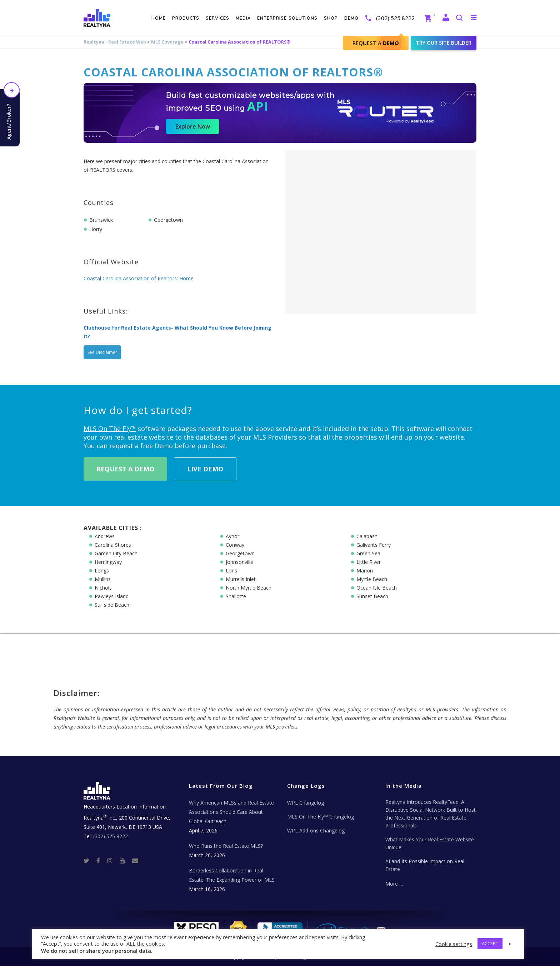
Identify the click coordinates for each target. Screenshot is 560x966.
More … (394, 884)
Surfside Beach (112, 605)
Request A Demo (125, 469)
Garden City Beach (116, 553)
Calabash (367, 536)
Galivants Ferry (374, 545)
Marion (365, 570)
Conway (235, 545)
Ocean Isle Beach (377, 588)
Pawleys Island (112, 596)
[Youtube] (125, 860)
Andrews (105, 536)
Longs (102, 570)
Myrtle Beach (372, 579)
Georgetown (240, 553)
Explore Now (193, 126)
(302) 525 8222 (395, 18)
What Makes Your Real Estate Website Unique (430, 843)
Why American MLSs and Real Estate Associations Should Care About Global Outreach (231, 812)
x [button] (510, 944)
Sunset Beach (372, 596)
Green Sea (368, 553)
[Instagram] (113, 860)
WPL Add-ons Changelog (316, 830)
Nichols (103, 588)
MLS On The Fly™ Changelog (321, 817)
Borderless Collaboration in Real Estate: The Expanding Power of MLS (232, 875)
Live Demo (205, 469)
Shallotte (236, 596)
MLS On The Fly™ (110, 429)
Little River (369, 562)
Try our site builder (444, 43)
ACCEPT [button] (490, 944)
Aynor (232, 536)
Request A (376, 43)
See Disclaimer (102, 352)
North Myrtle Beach (249, 588)
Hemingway (108, 562)
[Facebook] (101, 860)
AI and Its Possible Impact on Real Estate (425, 865)
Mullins (103, 579)
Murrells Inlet (241, 579)
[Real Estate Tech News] (135, 860)
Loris (231, 570)
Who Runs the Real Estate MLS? (226, 846)
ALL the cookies (145, 944)
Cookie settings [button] (454, 944)
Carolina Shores (113, 545)
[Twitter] (89, 860)
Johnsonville (239, 562)
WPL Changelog (306, 803)
